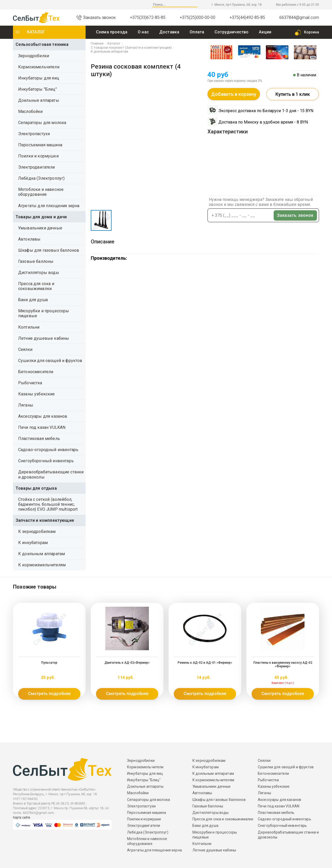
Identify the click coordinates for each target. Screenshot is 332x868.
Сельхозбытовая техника (42, 44)
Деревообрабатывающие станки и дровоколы (51, 474)
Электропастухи (34, 134)
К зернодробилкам (37, 531)
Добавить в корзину (234, 94)
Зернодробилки (34, 56)
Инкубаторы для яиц (39, 78)
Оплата (197, 32)
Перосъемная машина (40, 145)
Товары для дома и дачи (41, 217)
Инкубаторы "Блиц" (37, 89)
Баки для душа (33, 300)
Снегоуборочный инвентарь (46, 461)
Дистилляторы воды (39, 273)
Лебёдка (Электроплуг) (41, 178)
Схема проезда (112, 32)
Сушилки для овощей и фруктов (50, 361)
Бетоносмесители (36, 372)
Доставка (169, 32)
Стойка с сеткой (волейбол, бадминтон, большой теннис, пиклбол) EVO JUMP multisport (48, 504)
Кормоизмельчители (39, 67)
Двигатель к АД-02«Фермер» (127, 663)
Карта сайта (22, 818)
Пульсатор (49, 663)
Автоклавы (29, 239)
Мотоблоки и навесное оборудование (41, 192)
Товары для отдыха (36, 488)
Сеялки (25, 349)
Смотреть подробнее (49, 694)
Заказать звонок (295, 215)
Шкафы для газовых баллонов (49, 250)
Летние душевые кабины (44, 338)
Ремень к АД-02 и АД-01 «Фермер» (205, 663)
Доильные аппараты (39, 100)
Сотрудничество (231, 32)
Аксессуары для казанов (43, 416)
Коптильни (29, 327)
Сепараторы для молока (42, 123)
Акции (265, 32)
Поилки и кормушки (38, 156)
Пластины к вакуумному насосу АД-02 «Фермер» (283, 664)
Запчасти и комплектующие (45, 520)
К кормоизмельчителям (42, 565)
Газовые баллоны (36, 261)
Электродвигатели (37, 167)
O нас (143, 32)
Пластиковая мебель (39, 439)
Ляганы (26, 405)
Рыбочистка (30, 383)
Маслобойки (30, 111)
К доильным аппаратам (41, 554)
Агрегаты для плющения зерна (49, 206)
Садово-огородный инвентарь (48, 450)
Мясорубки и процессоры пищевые (44, 313)
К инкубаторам (33, 543)
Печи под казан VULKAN (42, 427)
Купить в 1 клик (293, 94)
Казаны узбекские (37, 394)
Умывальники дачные (40, 228)
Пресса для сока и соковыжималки (36, 286)
